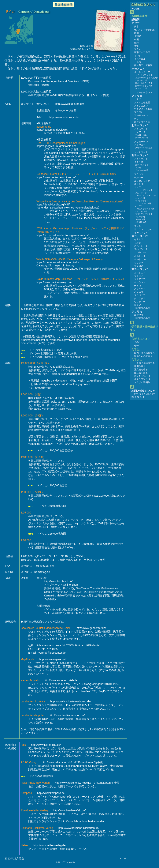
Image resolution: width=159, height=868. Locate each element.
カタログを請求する (144, 363)
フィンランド (141, 152)
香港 (136, 46)
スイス (138, 226)
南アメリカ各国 (142, 122)
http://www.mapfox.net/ (53, 659)
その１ (138, 342)
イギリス (139, 162)
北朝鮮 (138, 36)
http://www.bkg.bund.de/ (70, 104)
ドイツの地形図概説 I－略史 (46, 350)
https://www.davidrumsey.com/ (54, 282)
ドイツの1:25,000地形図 (51, 534)
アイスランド (141, 129)
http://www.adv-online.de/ (64, 117)
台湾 (136, 43)
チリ (136, 119)
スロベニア (140, 295)
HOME (135, 9)
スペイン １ (141, 246)
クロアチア (140, 299)
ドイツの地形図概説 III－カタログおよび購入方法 (59, 357)
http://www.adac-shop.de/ (57, 762)
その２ (138, 345)
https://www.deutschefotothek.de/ (56, 177)
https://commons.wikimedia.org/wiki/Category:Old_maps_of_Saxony (58, 264)
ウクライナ (140, 302)
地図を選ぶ (140, 366)
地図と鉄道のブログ (143, 391)
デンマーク (140, 132)
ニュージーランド (143, 92)
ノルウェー (140, 145)
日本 (136, 27)
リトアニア (140, 279)
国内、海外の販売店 (144, 353)
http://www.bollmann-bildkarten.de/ (79, 828)
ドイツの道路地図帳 (41, 776)
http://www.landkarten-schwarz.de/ (71, 701)
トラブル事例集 (142, 382)
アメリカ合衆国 (142, 103)
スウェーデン (141, 142)
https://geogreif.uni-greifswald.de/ (56, 146)
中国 (136, 39)
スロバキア (140, 289)
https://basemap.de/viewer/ (52, 130)
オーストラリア (142, 72)
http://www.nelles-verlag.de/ (50, 845)
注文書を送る (141, 373)
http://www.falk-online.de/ (46, 745)
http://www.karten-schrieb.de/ (61, 680)
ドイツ (138, 187)
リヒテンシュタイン (144, 229)
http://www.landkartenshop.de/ (67, 715)
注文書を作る (141, 370)
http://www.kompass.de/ (51, 793)
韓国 (136, 33)
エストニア (140, 273)
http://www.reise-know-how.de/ (73, 783)
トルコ (138, 62)
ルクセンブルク (142, 181)
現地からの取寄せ (143, 356)
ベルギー (139, 178)
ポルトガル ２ (142, 259)
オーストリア (141, 233)
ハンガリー (140, 292)
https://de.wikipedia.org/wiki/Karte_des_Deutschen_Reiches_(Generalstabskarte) (68, 206)
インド (138, 56)
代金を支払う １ (142, 376)
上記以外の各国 (142, 308)
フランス (139, 174)
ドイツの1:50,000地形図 (51, 506)
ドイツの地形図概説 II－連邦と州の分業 (53, 353)
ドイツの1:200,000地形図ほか (55, 450)
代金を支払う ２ (142, 379)
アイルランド (141, 159)
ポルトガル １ (142, 256)
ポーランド (140, 282)
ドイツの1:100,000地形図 (52, 485)
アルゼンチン (141, 115)
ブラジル (139, 112)
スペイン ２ (141, 249)
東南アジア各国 (142, 52)
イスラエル (140, 59)
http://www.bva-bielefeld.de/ (69, 810)
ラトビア (139, 276)
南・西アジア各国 (143, 65)
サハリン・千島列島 (144, 30)
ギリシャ (139, 263)
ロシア (138, 305)
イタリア (139, 239)
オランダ (139, 184)
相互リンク (138, 397)
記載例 (135, 20)
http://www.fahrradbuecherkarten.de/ (82, 821)
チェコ (138, 286)
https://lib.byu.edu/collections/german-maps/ (63, 235)
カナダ (138, 99)
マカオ (138, 49)
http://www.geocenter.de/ (91, 628)
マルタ (138, 243)
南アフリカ (140, 315)
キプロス (139, 266)
